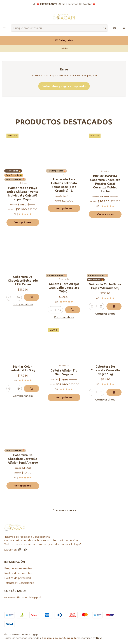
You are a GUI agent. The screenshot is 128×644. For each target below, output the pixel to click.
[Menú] (4, 28)
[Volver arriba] (64, 511)
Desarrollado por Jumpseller (60, 638)
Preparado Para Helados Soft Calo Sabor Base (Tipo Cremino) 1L (64, 185)
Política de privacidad (18, 578)
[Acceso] (116, 28)
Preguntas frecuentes (18, 568)
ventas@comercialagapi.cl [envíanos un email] (23, 598)
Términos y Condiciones (19, 583)
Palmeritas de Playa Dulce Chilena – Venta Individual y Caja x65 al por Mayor (23, 193)
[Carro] (124, 28)
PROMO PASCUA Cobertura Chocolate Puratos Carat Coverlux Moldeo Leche (105, 184)
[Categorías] (64, 40)
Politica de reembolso (18, 573)
